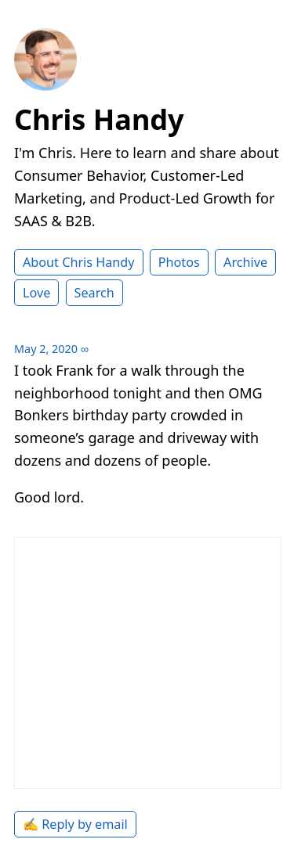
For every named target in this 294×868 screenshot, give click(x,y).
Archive (245, 262)
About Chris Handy (79, 262)
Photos (179, 262)
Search (94, 293)
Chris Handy (99, 119)
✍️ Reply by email (75, 824)
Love (36, 293)
